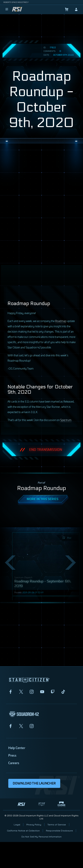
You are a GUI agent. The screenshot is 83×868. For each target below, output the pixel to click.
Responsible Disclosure (59, 831)
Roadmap (61, 321)
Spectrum (66, 420)
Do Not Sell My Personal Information (41, 837)
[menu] (7, 9)
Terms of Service (57, 825)
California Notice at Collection (23, 831)
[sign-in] (76, 9)
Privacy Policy (34, 825)
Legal (17, 825)
